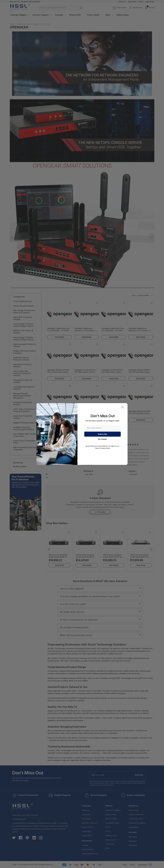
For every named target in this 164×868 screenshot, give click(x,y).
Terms (97, 448)
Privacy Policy (105, 448)
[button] (122, 407)
